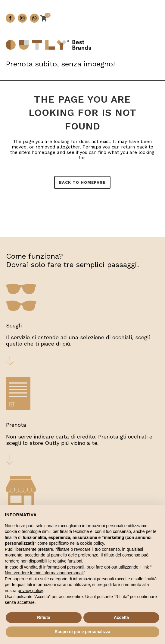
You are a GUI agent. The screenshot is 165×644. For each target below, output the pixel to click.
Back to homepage (82, 182)
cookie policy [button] (92, 543)
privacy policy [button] (30, 591)
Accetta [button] (121, 617)
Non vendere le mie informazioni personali (44, 573)
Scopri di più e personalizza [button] (82, 632)
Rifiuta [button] (44, 617)
